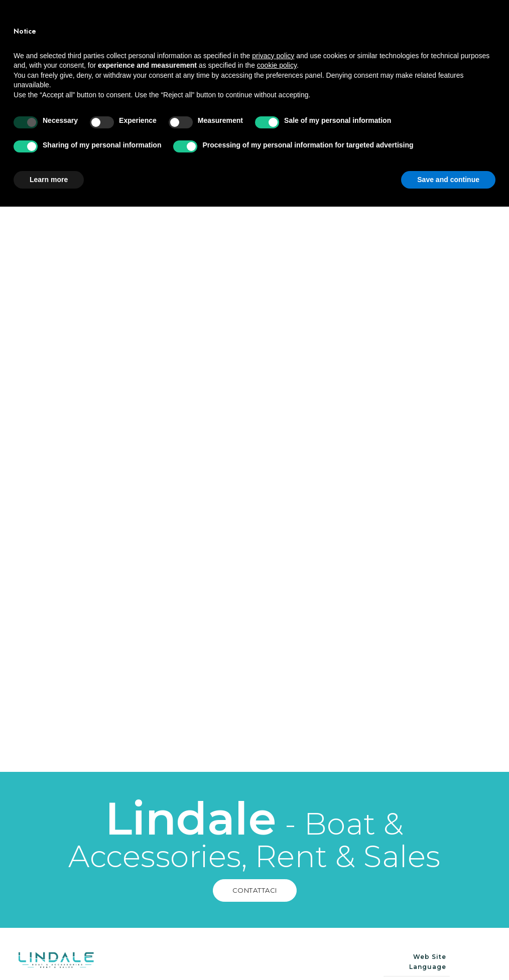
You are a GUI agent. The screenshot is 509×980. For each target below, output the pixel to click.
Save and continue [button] (448, 952)
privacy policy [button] (273, 829)
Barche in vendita (252, 32)
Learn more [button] (49, 952)
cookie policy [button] (277, 839)
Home (224, 16)
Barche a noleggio (306, 16)
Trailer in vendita (252, 49)
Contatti (342, 49)
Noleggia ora (460, 33)
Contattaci (318, 737)
